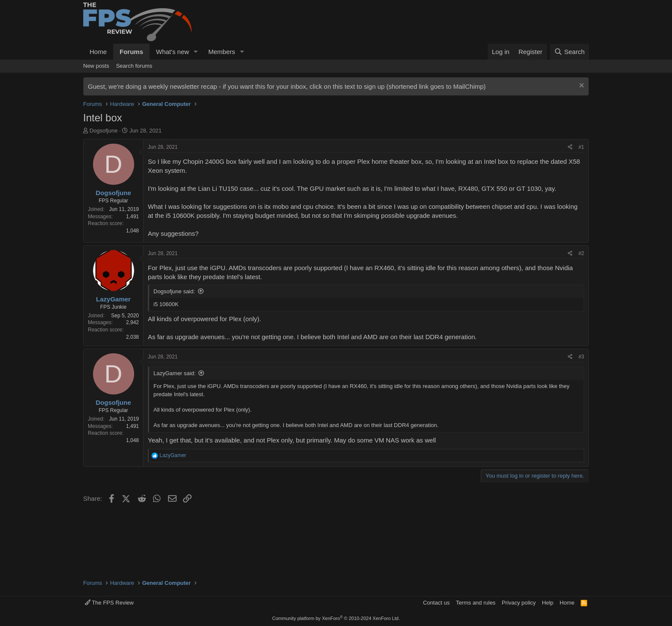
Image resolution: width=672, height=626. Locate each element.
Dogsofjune (104, 131)
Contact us (436, 603)
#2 (581, 253)
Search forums (134, 66)
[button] (196, 52)
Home (98, 52)
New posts (96, 66)
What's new (172, 52)
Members (222, 52)
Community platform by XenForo (336, 618)
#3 (581, 357)
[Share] (570, 147)
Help (548, 603)
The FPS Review (109, 603)
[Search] (569, 52)
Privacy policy (519, 603)
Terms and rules (476, 603)
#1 (581, 147)
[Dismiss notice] (580, 86)
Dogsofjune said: (174, 291)
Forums (131, 52)
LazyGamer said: (174, 373)
